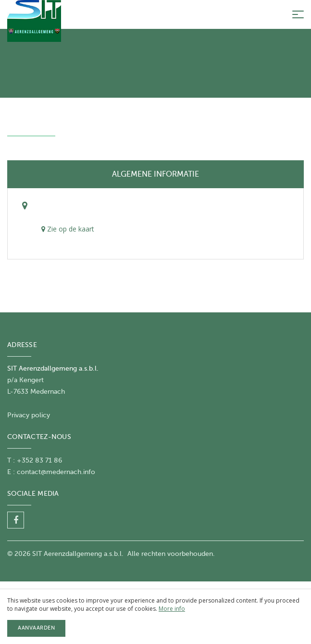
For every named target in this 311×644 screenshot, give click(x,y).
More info (172, 609)
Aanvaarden (36, 628)
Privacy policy (29, 415)
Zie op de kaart (68, 229)
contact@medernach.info (56, 472)
